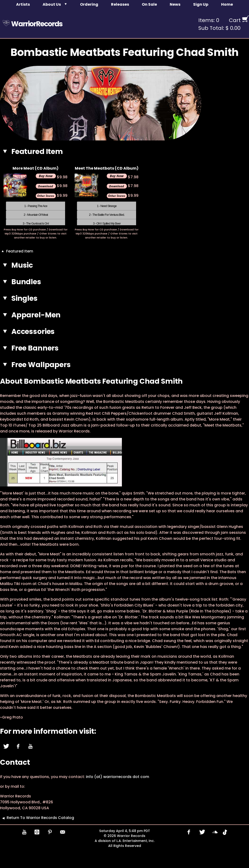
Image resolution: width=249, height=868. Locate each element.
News (175, 4)
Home (227, 4)
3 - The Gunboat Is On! (36, 223)
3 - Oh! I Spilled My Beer (107, 223)
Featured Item (17, 251)
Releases (120, 4)
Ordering (89, 4)
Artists (23, 4)
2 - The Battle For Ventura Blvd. (107, 215)
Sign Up (201, 4)
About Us (52, 4)
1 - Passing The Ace (36, 206)
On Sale (149, 4)
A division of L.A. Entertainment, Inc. (125, 841)
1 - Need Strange (107, 206)
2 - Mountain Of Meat (36, 215)
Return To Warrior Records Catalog (37, 818)
